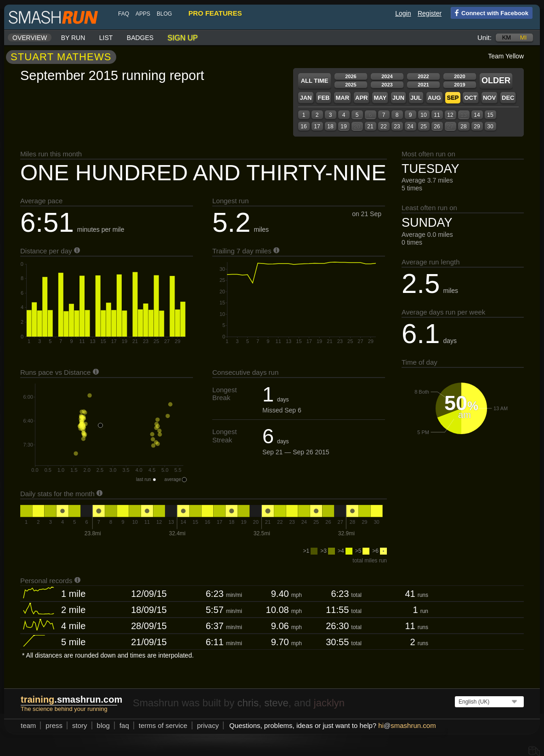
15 (490, 115)
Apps (143, 14)
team (28, 725)
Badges (140, 38)
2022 (423, 76)
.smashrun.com (71, 699)
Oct (470, 98)
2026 (351, 76)
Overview (30, 38)
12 (450, 115)
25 (423, 126)
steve (276, 703)
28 (463, 126)
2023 (387, 85)
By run (73, 38)
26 (437, 126)
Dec (508, 98)
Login (403, 13)
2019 (459, 85)
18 (330, 126)
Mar (342, 98)
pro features (215, 13)
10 (423, 115)
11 (437, 115)
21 (370, 126)
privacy (208, 725)
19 (343, 126)
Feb (323, 98)
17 (317, 126)
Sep (453, 98)
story (80, 725)
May (380, 98)
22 (383, 126)
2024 (387, 76)
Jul (416, 98)
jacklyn (329, 703)
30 (490, 126)
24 (410, 126)
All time (315, 81)
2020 (459, 76)
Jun (398, 98)
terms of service (163, 725)
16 (303, 126)
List (106, 38)
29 (477, 126)
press (54, 725)
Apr (361, 98)
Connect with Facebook (490, 12)
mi (523, 37)
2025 (351, 85)
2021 (423, 85)
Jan (306, 98)
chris (248, 703)
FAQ (124, 14)
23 (397, 126)
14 (477, 115)
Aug (434, 98)
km (507, 37)
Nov (489, 98)
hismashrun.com (407, 725)
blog (164, 14)
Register (430, 13)
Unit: (484, 37)
